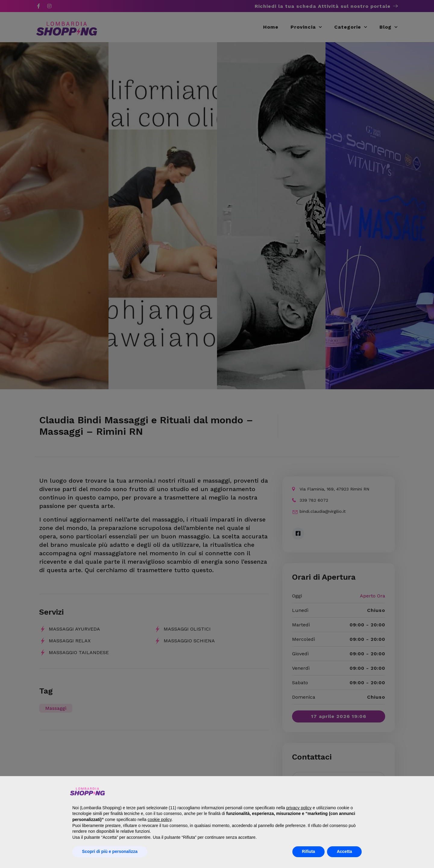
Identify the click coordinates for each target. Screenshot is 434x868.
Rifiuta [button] (309, 851)
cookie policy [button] (160, 819)
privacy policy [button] (299, 808)
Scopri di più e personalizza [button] (110, 851)
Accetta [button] (344, 851)
